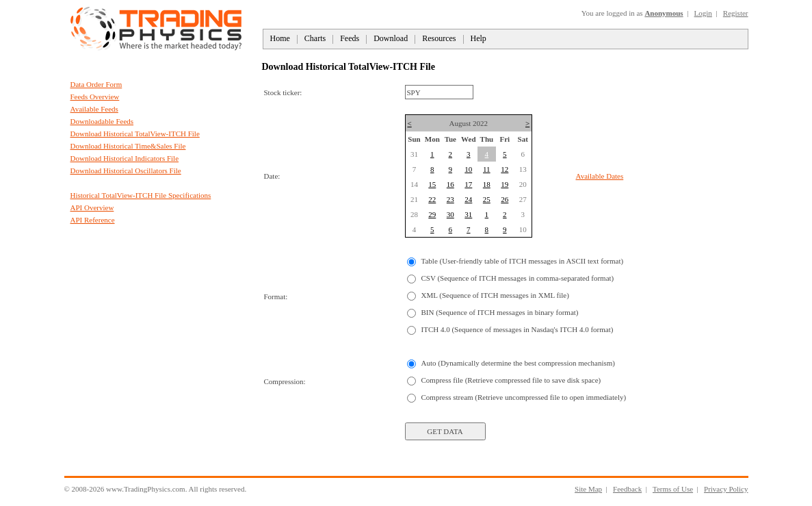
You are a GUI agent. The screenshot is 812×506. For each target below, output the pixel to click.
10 (468, 169)
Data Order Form (96, 84)
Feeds (350, 38)
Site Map (588, 489)
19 (505, 184)
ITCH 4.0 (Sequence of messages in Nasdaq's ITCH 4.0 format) (518, 329)
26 (505, 199)
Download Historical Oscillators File (126, 170)
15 (432, 184)
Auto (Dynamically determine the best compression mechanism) (518, 363)
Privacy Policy (726, 489)
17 (468, 184)
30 (450, 214)
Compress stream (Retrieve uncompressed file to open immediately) (524, 397)
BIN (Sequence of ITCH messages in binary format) (500, 312)
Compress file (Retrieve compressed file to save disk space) (511, 380)
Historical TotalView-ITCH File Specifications (141, 195)
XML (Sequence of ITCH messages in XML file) (495, 295)
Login (703, 13)
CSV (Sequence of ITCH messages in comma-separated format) (518, 278)
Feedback (627, 489)
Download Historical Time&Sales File (128, 146)
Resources (439, 38)
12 (505, 169)
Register (736, 13)
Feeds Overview (95, 97)
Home (280, 38)
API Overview (92, 207)
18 (487, 184)
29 (432, 214)
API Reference (93, 220)
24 (468, 199)
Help (479, 38)
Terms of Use (673, 489)
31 (468, 214)
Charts (315, 38)
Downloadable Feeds (102, 121)
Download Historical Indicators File (125, 158)
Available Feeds (94, 109)
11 (487, 169)
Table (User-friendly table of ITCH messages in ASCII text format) (523, 261)
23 (450, 199)
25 (487, 199)
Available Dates (600, 176)
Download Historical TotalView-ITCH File (135, 134)
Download (391, 38)
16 (450, 184)
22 (432, 199)
